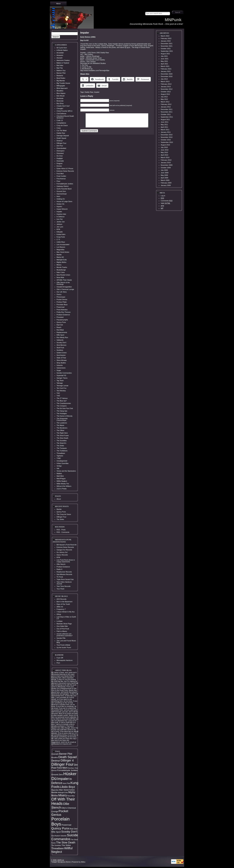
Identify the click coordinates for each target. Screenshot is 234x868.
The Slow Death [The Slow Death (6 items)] (66, 843)
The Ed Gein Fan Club (65, 408)
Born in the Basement (64, 602)
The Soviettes (62, 441)
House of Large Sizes (64, 201)
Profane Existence (63, 315)
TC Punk (60, 577)
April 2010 (164, 155)
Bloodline (60, 91)
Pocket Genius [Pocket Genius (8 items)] (60, 813)
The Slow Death (62, 438)
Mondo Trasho (62, 267)
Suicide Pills (61, 638)
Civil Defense (61, 114)
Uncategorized (62, 461)
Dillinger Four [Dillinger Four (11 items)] (62, 764)
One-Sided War (62, 626)
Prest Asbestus (62, 310)
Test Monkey (61, 391)
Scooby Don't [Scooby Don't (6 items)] (69, 832)
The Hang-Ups (62, 411)
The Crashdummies (64, 403)
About (58, 4)
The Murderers (62, 428)
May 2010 (164, 152)
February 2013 (166, 84)
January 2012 (166, 107)
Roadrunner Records (64, 572)
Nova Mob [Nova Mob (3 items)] (71, 796)
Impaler (59, 212)
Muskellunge (61, 270)
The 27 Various (62, 398)
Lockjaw (60, 621)
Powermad (61, 307)
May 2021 (164, 61)
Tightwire (60, 456)
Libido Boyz (61, 242)
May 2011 (164, 125)
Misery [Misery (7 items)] (63, 795)
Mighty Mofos (61, 262)
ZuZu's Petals (62, 489)
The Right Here (62, 433)
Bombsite (60, 98)
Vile (58, 468)
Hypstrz (59, 206)
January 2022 (166, 41)
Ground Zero (61, 191)
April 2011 (164, 127)
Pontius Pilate (62, 302)
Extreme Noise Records (65, 171)
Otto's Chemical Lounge (65, 289)
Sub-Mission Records (64, 574)
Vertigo (59, 466)
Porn (58, 663)
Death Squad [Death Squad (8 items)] (68, 757)
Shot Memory (61, 345)
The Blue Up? (62, 401)
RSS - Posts (61, 530)
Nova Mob (60, 277)
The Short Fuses (63, 435)
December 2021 (167, 44)
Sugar (59, 370)
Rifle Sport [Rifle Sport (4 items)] (56, 832)
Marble (59, 255)
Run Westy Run (62, 337)
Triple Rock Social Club (65, 579)
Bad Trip (60, 68)
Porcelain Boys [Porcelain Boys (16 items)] (60, 821)
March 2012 (165, 102)
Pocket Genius (62, 299)
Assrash (60, 58)
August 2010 (165, 145)
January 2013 (166, 87)
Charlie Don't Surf (63, 106)
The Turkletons (62, 451)
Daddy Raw (61, 133)
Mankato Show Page (64, 624)
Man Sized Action (63, 252)
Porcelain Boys (62, 305)
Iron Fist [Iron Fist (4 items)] (66, 783)
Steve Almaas (62, 360)
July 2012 (164, 97)
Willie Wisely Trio (63, 484)
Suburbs (60, 365)
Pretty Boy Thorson (64, 312)
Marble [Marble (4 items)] (54, 792)
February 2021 (166, 69)
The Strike (60, 446)
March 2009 (165, 180)
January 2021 (166, 71)
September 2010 (167, 142)
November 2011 (167, 112)
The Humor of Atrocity (64, 416)
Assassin (60, 55)
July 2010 (164, 147)
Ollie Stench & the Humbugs (63, 283)
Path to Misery (62, 631)
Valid (166, 203)
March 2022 (165, 36)
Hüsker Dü (60, 204)
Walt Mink (60, 476)
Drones (59, 166)
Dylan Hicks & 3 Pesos (65, 169)
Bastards (60, 76)
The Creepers (62, 406)
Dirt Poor (60, 146)
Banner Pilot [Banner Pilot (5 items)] (66, 754)
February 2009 (166, 183)
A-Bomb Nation (62, 50)
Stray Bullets (61, 363)
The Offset (60, 430)
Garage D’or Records (64, 550)
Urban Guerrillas (63, 463)
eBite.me (60, 607)
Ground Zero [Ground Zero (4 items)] (57, 775)
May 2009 (164, 175)
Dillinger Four (61, 143)
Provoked (60, 317)
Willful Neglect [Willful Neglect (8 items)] (62, 850)
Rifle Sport (60, 335)
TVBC (59, 458)
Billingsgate (61, 86)
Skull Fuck (60, 348)
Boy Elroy (60, 103)
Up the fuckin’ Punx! (64, 647)
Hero (58, 196)
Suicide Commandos (64, 373)
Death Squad (61, 138)
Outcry (59, 294)
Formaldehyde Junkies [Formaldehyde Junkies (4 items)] (67, 770)
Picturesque (61, 297)
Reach (59, 327)
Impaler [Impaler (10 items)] (63, 779)
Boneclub (60, 101)
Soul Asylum (61, 355)
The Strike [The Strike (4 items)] (66, 845)
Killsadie (60, 232)
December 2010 (167, 135)
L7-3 (58, 239)
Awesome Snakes (63, 60)
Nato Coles (61, 272)
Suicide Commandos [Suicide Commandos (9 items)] (65, 837)
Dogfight (60, 158)
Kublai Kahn (61, 234)
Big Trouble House (63, 83)
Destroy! (60, 141)
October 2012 (166, 92)
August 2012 (165, 94)
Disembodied (61, 148)
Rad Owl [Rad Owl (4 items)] (73, 829)
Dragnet (59, 163)
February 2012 (166, 104)
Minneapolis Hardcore (65, 660)
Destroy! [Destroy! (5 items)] (56, 761)
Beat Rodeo (61, 78)
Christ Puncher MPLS (64, 111)
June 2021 (165, 59)
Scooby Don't (61, 343)
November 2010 (167, 137)
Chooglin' (60, 108)
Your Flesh (60, 589)
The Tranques (62, 448)
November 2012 (167, 89)
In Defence (61, 217)
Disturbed (60, 153)
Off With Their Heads (64, 280)
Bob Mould (61, 96)
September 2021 (167, 51)
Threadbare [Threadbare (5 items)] (58, 848)
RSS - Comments (63, 532)
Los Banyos (61, 247)
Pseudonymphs (62, 320)
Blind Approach (62, 88)
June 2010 (165, 150)
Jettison (59, 224)
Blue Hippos (61, 93)
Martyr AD (60, 257)
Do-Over (60, 156)
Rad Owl (60, 325)
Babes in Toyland (63, 63)
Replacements (62, 332)
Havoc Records (62, 555)
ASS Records (61, 599)
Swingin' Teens (62, 378)
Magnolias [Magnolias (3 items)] (55, 790)
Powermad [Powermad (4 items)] (66, 825)
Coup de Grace (62, 125)
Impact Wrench (62, 209)
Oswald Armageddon (64, 287)
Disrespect (60, 151)
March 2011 (165, 130)
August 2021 (165, 54)
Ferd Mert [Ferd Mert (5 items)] (62, 768)
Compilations (61, 123)
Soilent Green (62, 353)
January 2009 (166, 185)
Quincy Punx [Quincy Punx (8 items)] (60, 828)
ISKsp (59, 614)
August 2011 (165, 119)
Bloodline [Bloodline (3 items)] (55, 757)
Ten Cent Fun (61, 388)
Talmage (60, 383)
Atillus (83, 862)
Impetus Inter (61, 214)
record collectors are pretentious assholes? (65, 635)
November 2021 (167, 46)
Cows (59, 128)
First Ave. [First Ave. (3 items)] (71, 768)
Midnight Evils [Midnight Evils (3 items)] (63, 792)
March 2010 (165, 157)
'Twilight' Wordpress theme (61, 862)
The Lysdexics (62, 423)
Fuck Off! (60, 658)
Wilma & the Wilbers (64, 486)
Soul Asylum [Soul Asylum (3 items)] (56, 836)
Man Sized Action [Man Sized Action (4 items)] (67, 790)
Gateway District (63, 186)
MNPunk (173, 20)
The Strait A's (61, 443)
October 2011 (166, 114)
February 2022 (166, 38)
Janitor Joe (61, 222)
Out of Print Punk (63, 629)
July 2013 (164, 79)
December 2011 (167, 109)
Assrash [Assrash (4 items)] (55, 754)
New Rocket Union (63, 275)
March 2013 (165, 81)
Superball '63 (61, 375)
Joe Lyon (60, 227)
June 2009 (165, 173)
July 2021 (164, 56)
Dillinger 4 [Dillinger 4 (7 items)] (67, 760)
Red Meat (60, 330)
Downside (60, 161)
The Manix (60, 425)
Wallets (59, 473)
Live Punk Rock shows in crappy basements (66, 561)
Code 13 (60, 120)
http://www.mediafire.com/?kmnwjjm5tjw (95, 70)
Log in (163, 196)
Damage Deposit (63, 136)
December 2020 (167, 74)
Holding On (61, 199)
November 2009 (167, 165)
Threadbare (61, 453)
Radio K (59, 569)
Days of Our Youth (63, 604)
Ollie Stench (61, 564)
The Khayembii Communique (62, 419)
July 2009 (164, 170)
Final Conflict (61, 176)
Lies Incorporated (63, 244)
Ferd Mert (60, 174)
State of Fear (61, 358)
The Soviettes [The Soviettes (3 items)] (56, 845)
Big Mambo (61, 81)
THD (58, 396)
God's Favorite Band (64, 189)
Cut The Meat (61, 131)
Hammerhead (62, 194)
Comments (167, 201)
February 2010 (166, 160)
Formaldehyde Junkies (65, 184)
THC (58, 393)
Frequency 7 (61, 609)
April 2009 (164, 178)
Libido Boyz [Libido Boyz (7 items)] (68, 787)
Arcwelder (60, 53)
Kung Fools (61, 237)
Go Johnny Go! (62, 552)
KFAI (58, 229)
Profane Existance (63, 567)
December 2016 (167, 76)
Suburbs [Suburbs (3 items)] (64, 836)
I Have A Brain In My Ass (66, 612)
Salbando (60, 340)
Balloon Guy (61, 70)
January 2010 (166, 163)
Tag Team (60, 381)
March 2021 (165, 66)
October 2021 (166, 49)
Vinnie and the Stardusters (66, 471)
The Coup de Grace (64, 514)
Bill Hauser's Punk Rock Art (67, 545)
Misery (59, 265)
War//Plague (61, 479)
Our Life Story (62, 292)
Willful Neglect (62, 481)
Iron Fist (60, 219)
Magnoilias (61, 250)
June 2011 (165, 122)
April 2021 (164, 64)
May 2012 (164, 99)
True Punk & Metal (63, 645)
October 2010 (166, 140)
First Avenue (61, 179)
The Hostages (62, 413)
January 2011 (166, 132)
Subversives (61, 368)
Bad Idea (60, 65)
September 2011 (167, 117)
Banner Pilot (61, 73)
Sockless (60, 350)
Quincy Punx (61, 322)
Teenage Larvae (62, 386)
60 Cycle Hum (62, 48)
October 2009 (166, 168)
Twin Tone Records (63, 586)
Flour (58, 181)
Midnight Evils (62, 260)
